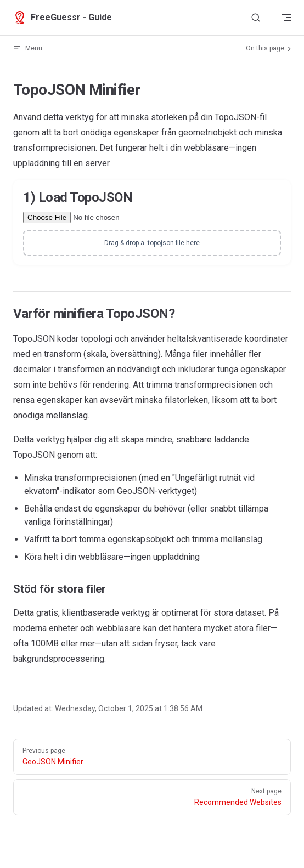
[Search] (256, 18)
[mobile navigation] (286, 18)
